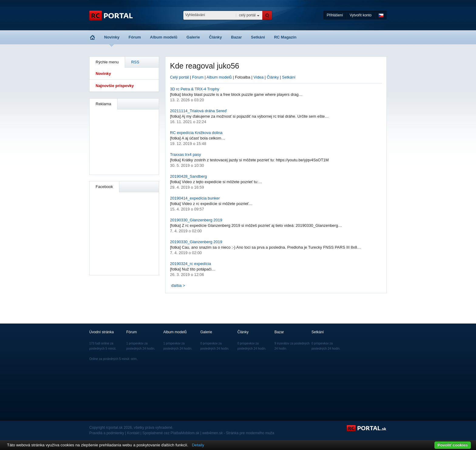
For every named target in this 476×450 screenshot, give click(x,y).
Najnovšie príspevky (115, 86)
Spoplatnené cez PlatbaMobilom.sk (171, 433)
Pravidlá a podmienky (107, 433)
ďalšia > (178, 285)
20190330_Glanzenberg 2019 (196, 220)
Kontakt (133, 433)
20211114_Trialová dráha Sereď (198, 111)
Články (215, 37)
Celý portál (179, 77)
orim (134, 359)
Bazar (236, 37)
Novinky (112, 37)
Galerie (193, 37)
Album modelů (164, 37)
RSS (135, 62)
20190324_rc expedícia (190, 264)
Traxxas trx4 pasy (185, 154)
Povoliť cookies (453, 445)
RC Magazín (285, 37)
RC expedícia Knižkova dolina (196, 133)
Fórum (135, 37)
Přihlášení (335, 15)
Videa (258, 77)
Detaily (198, 445)
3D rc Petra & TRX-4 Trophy (195, 89)
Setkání (258, 37)
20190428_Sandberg (188, 176)
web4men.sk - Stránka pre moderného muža (238, 433)
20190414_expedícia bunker (195, 198)
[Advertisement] (124, 141)
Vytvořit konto (361, 15)
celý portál (247, 15)
